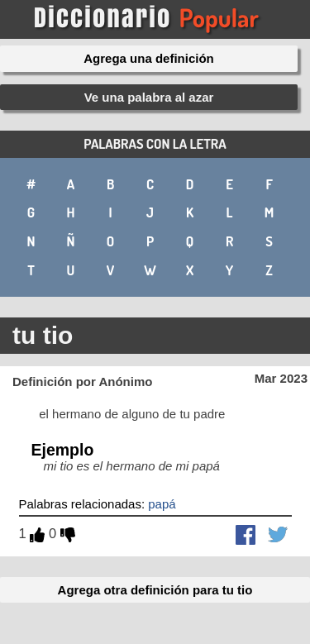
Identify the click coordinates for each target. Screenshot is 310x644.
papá (162, 504)
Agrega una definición (149, 58)
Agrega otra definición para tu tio (155, 590)
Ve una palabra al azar (149, 97)
